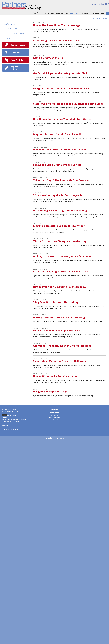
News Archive (103, 18)
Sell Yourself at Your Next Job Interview (57, 330)
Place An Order (17, 60)
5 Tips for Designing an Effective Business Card (61, 272)
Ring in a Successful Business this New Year (59, 226)
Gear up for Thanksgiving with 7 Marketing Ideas (62, 346)
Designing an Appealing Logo (50, 392)
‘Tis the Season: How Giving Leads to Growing (60, 241)
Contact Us (85, 13)
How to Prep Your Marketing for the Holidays (60, 287)
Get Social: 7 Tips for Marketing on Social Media (61, 73)
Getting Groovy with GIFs (48, 58)
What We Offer (62, 13)
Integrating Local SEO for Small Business (57, 40)
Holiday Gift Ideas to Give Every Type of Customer (62, 256)
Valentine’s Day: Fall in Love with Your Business (61, 180)
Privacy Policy (9, 38)
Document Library (10, 28)
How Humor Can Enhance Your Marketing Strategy (63, 119)
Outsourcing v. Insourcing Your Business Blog (60, 210)
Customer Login (98, 13)
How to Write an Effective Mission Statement (60, 149)
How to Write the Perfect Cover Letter (55, 376)
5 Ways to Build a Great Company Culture (57, 165)
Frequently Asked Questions (14, 33)
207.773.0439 (100, 3)
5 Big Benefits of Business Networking (56, 302)
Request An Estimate (16, 68)
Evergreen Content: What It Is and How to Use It (61, 88)
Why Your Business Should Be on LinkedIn (58, 134)
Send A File (15, 52)
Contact (5, 417)
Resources (74, 13)
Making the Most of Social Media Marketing (59, 317)
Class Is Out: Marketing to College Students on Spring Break (68, 104)
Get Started (49, 13)
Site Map (5, 425)
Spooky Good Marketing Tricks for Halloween (60, 361)
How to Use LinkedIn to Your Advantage (57, 25)
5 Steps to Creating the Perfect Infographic (58, 195)
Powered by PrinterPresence (54, 438)
